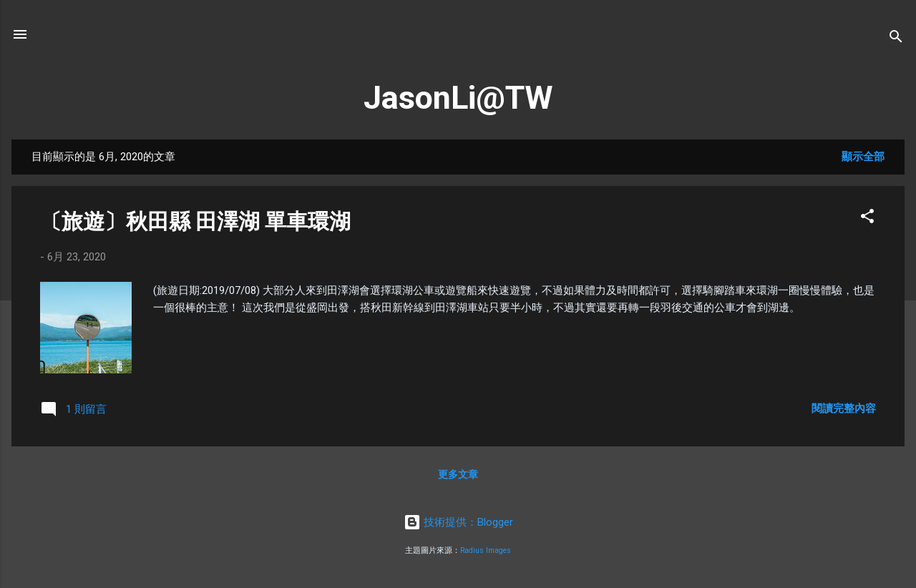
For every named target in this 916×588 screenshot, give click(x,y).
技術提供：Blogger (458, 522)
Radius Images (486, 550)
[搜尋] (896, 39)
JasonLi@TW (458, 98)
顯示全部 (863, 157)
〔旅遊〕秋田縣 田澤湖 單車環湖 (195, 221)
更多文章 (458, 474)
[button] (867, 219)
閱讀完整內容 (844, 408)
